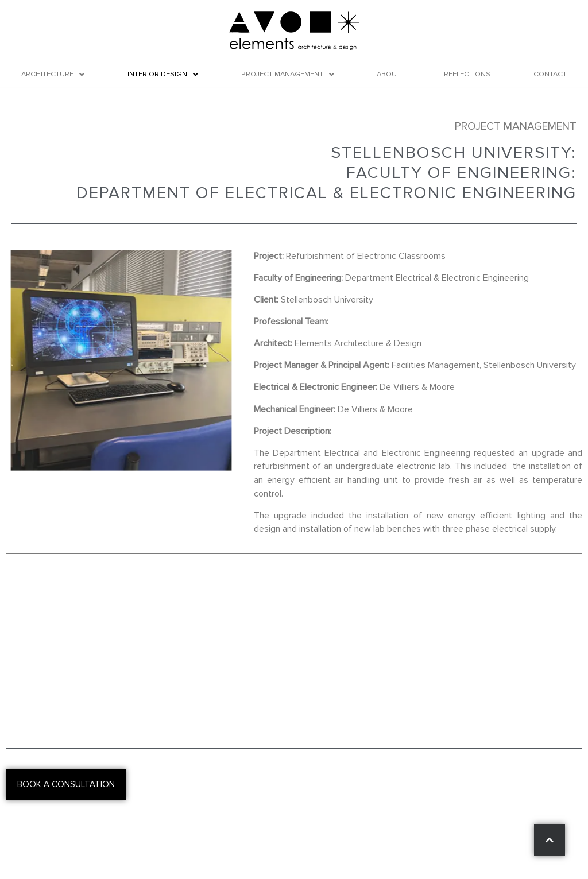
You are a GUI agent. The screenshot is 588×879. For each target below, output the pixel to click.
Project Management (288, 74)
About (389, 74)
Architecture (53, 74)
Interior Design (163, 74)
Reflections (467, 74)
